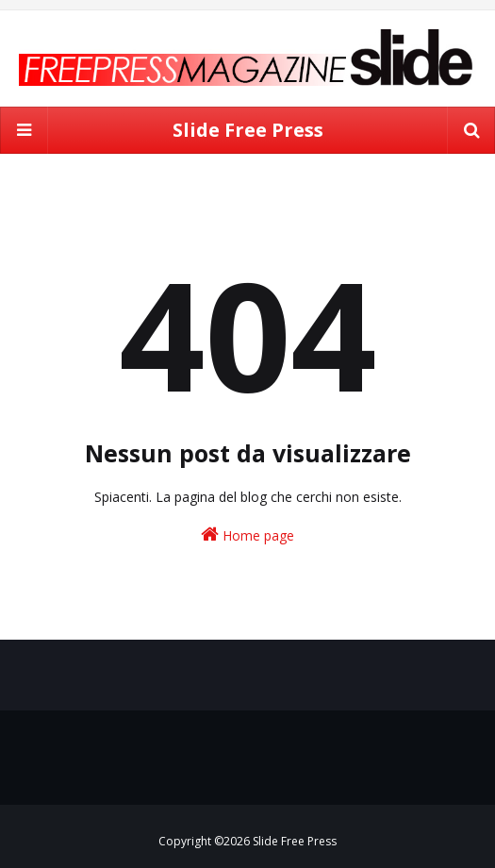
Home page (247, 534)
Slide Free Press (248, 130)
